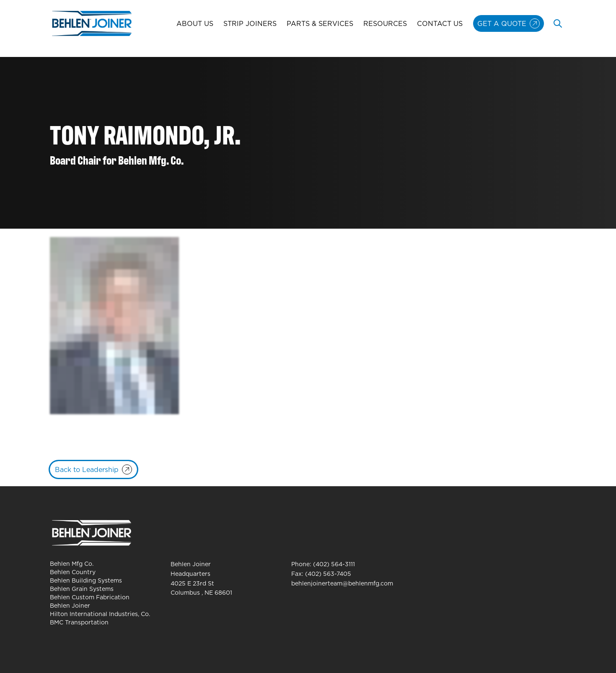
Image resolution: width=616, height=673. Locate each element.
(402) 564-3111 (334, 564)
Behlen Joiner (70, 606)
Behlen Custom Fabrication (90, 597)
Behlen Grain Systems (82, 589)
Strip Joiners (250, 23)
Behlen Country (73, 572)
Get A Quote (502, 23)
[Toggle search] (558, 23)
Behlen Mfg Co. (72, 564)
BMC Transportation (79, 622)
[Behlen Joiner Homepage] (92, 23)
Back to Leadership (87, 469)
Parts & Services (320, 23)
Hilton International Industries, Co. (100, 614)
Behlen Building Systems (86, 580)
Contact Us (440, 23)
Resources (385, 23)
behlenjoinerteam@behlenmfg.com (342, 583)
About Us (195, 23)
